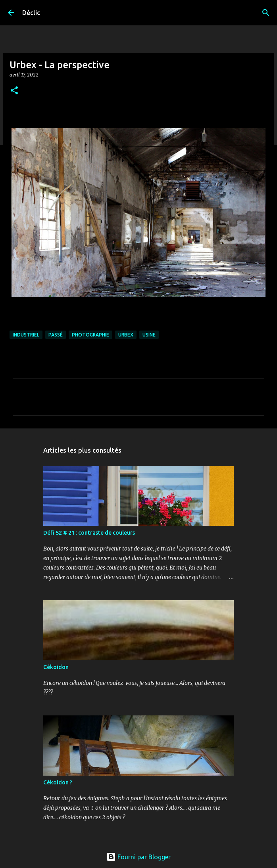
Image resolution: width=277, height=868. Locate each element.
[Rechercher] (266, 13)
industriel (26, 335)
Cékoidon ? (58, 782)
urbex (126, 335)
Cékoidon (56, 667)
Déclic (31, 13)
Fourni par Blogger (138, 857)
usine (149, 335)
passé (56, 335)
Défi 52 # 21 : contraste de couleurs (89, 533)
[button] (14, 91)
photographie (90, 335)
